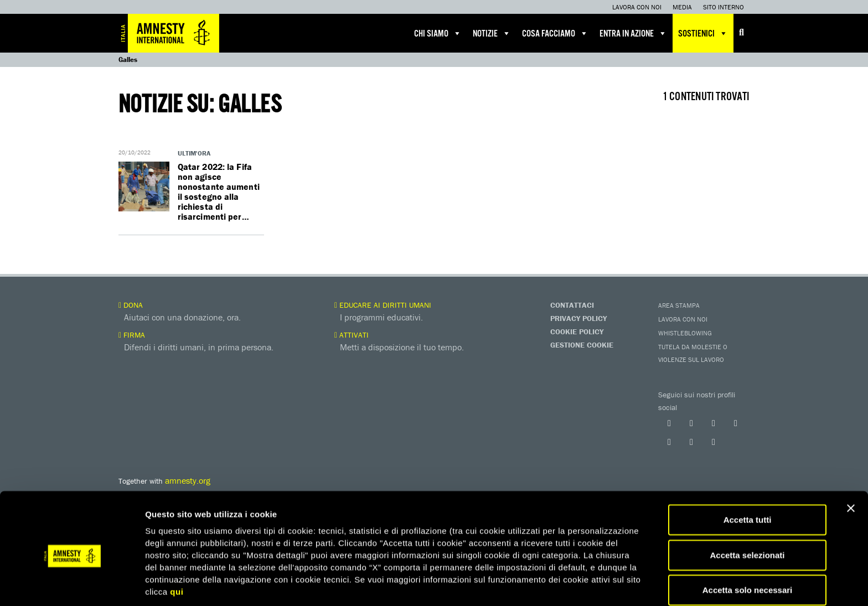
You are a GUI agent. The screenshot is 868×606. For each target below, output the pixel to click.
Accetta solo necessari (748, 547)
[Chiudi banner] (851, 465)
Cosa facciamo (555, 33)
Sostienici (703, 33)
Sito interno (724, 7)
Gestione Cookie (582, 345)
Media (682, 7)
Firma (132, 335)
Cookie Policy (577, 332)
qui (177, 549)
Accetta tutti (748, 477)
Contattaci (572, 305)
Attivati (352, 335)
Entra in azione (633, 33)
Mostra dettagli (582, 584)
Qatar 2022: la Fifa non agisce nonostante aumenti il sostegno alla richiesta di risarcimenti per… (219, 191)
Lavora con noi (637, 7)
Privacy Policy (578, 318)
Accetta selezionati (747, 512)
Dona (131, 305)
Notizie (492, 33)
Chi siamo (438, 33)
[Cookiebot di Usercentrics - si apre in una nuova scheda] (72, 584)
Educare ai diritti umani (383, 305)
